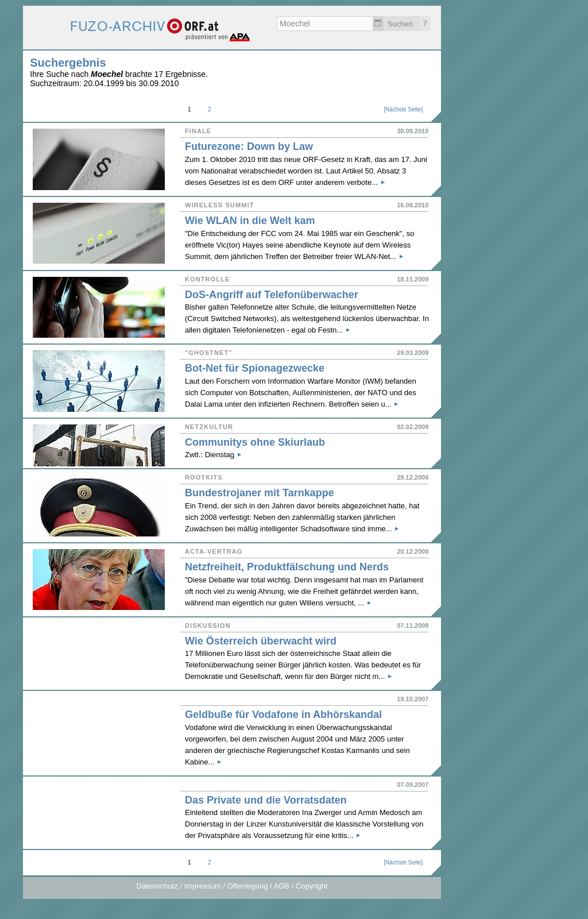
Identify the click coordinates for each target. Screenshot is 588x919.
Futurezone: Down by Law (249, 146)
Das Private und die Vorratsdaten (266, 800)
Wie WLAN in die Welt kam (250, 221)
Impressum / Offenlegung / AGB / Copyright (256, 886)
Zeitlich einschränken (378, 24)
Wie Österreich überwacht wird (261, 641)
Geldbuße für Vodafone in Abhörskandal (283, 715)
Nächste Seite (403, 109)
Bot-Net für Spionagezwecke (255, 368)
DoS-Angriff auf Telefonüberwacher (272, 295)
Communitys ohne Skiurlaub (255, 442)
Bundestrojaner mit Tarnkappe (260, 493)
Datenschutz (157, 886)
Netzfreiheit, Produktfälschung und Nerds (287, 567)
